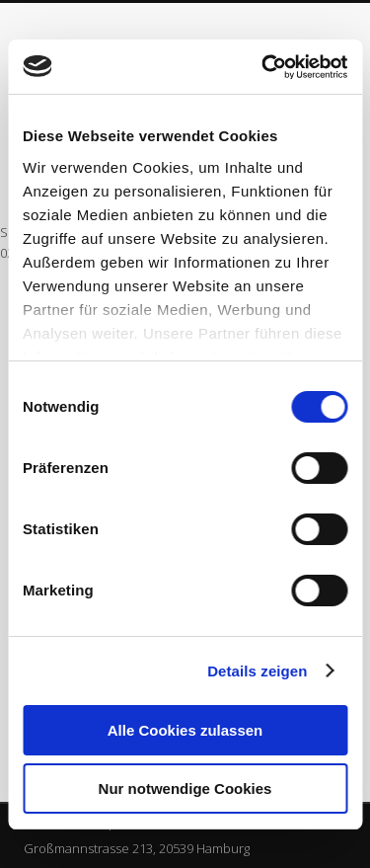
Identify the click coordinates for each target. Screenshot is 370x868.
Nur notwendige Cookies (185, 789)
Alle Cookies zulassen (185, 730)
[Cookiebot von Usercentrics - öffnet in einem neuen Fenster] (263, 67)
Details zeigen (257, 671)
